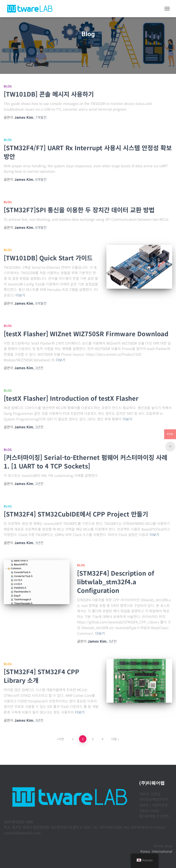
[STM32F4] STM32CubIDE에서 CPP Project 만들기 (76, 514)
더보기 (20, 295)
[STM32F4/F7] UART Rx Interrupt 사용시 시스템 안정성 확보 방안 (88, 152)
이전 (61, 739)
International (162, 851)
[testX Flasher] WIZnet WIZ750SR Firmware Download (86, 334)
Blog (8, 86)
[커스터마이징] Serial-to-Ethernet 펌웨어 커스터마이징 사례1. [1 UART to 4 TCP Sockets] (86, 461)
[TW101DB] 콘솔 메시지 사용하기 (49, 94)
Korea (145, 851)
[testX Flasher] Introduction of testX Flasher (71, 398)
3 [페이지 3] (93, 739)
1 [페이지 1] (73, 739)
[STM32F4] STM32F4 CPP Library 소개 (41, 676)
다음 (114, 739)
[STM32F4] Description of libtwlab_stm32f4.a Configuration (116, 582)
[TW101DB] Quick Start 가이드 (48, 258)
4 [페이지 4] (103, 739)
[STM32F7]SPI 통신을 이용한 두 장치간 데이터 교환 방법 (79, 210)
